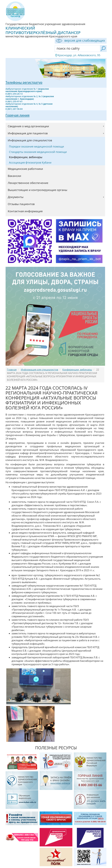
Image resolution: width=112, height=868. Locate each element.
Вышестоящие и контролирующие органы (38, 190)
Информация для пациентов (28, 133)
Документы (16, 197)
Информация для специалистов (30, 140)
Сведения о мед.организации (28, 126)
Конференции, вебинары (26, 157)
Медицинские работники (25, 169)
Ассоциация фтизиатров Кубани (30, 162)
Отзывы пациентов (21, 204)
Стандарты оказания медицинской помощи (38, 152)
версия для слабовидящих (80, 41)
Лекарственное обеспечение (28, 183)
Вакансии (15, 176)
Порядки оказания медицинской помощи (37, 146)
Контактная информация (25, 211)
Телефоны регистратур (24, 82)
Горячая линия (18, 115)
